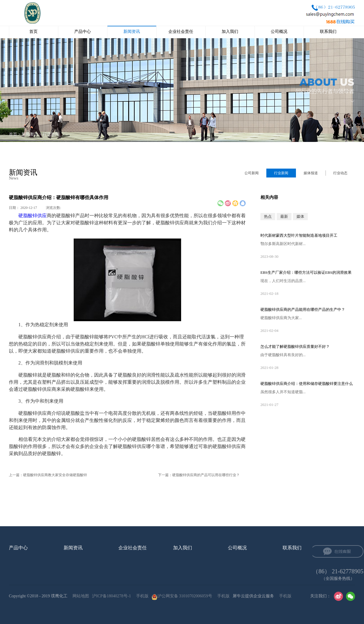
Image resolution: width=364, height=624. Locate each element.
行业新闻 (51, 134)
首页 (33, 32)
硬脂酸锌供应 (33, 216)
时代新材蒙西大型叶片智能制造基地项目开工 (299, 235)
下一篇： (199, 475)
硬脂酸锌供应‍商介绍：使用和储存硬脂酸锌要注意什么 (307, 384)
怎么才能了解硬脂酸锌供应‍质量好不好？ (295, 347)
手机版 (141, 596)
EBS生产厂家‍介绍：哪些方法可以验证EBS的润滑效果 (306, 272)
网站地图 (80, 596)
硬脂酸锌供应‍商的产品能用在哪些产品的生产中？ (303, 309)
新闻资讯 (30, 134)
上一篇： (48, 475)
